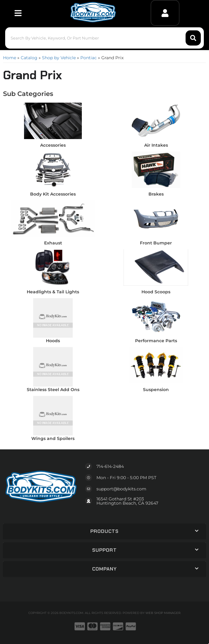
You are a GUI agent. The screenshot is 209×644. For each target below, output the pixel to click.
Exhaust (53, 243)
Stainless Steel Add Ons (53, 390)
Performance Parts (156, 341)
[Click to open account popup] (165, 13)
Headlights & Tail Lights (53, 292)
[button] (104, 38)
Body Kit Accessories (53, 194)
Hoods (53, 341)
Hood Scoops (156, 292)
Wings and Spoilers (53, 438)
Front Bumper (156, 243)
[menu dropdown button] (18, 13)
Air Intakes (156, 145)
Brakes (156, 194)
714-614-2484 (110, 466)
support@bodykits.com (121, 489)
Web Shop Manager (163, 613)
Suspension (156, 390)
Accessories (53, 145)
